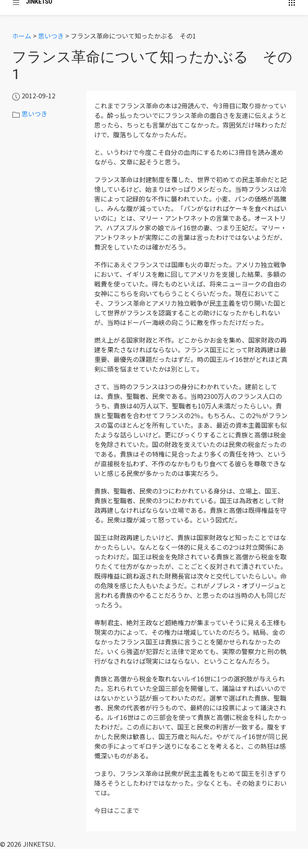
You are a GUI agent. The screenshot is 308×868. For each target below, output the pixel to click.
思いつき (51, 36)
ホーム (22, 36)
